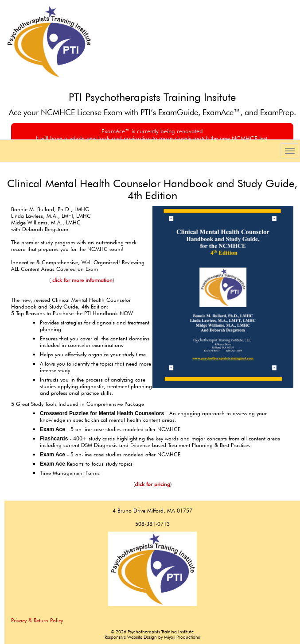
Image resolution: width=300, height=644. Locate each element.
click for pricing (152, 484)
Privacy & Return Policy (37, 620)
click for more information (82, 280)
